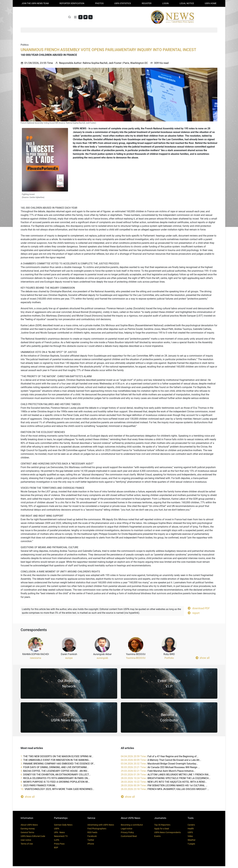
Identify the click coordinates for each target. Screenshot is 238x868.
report (194, 615)
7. (55, 780)
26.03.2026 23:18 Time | (165, 791)
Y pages (191, 846)
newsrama (36, 660)
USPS (190, 834)
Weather (192, 842)
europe (69, 660)
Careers (191, 827)
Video (190, 838)
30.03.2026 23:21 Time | (160, 769)
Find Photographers (97, 830)
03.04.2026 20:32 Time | (159, 765)
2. (56, 762)
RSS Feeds (92, 834)
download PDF (199, 610)
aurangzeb (102, 660)
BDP (56, 849)
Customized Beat (129, 838)
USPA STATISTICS (123, 3)
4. (55, 769)
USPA (57, 830)
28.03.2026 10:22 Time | (164, 784)
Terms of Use (27, 846)
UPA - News (59, 834)
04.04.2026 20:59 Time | (160, 758)
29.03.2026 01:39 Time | (166, 776)
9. (39, 787)
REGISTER (147, 3)
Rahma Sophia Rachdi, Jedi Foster (102, 65)
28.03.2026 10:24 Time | (166, 780)
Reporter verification (72, 3)
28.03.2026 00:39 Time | (164, 787)
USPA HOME (211, 3)
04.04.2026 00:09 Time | (161, 762)
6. (56, 776)
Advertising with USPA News (101, 827)
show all (203, 660)
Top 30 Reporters (162, 827)
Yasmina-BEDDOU (136, 660)
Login (165, 3)
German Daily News (63, 827)
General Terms (27, 834)
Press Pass (59, 846)
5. (55, 773)
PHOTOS (99, 3)
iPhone (91, 846)
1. (57, 758)
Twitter (91, 842)
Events (157, 838)
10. (57, 791)
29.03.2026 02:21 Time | (158, 773)
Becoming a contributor (132, 827)
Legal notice (127, 830)
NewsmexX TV (61, 838)
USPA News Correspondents (167, 834)
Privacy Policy (127, 834)
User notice (26, 842)
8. (55, 784)
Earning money (28, 830)
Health (191, 830)
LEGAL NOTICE (187, 3)
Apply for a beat (162, 830)
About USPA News (29, 827)
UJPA (57, 842)
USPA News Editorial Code (33, 838)
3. (58, 765)
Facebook (92, 838)
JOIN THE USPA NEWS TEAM (35, 3)
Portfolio (169, 660)
